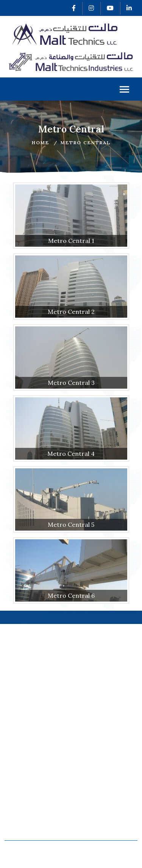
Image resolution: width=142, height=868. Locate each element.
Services (21, 761)
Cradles (87, 807)
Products (21, 770)
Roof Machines (30, 817)
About (17, 751)
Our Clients (93, 751)
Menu (124, 90)
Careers (88, 761)
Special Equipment (103, 817)
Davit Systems (29, 827)
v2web (110, 858)
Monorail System (33, 807)
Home (41, 143)
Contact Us (92, 770)
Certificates (93, 741)
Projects (20, 780)
